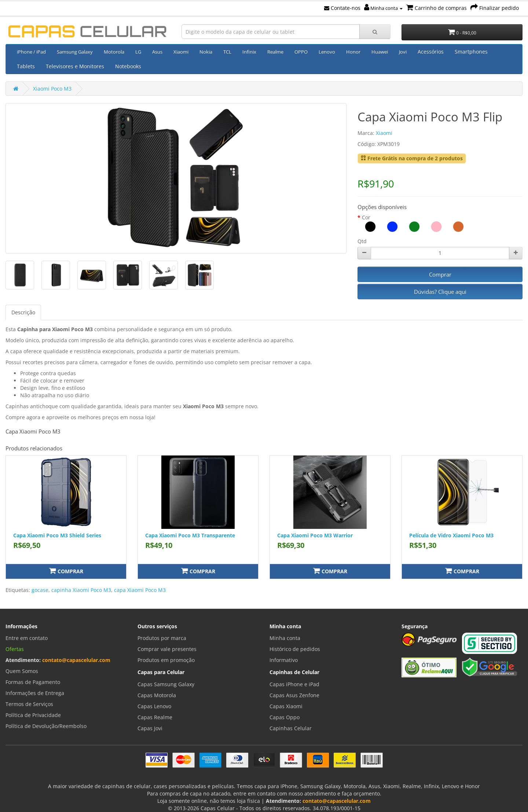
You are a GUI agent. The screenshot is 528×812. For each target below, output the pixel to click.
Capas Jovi (150, 728)
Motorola (114, 52)
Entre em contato (27, 638)
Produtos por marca (162, 638)
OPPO (301, 52)
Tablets (26, 66)
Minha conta (383, 8)
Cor (366, 217)
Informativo (284, 660)
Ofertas (15, 649)
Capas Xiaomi (286, 706)
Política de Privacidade (33, 715)
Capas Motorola (157, 695)
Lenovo (327, 52)
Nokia (206, 52)
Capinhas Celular (291, 728)
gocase (40, 590)
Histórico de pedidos (295, 649)
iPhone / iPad (31, 52)
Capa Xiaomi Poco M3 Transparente (190, 535)
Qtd (362, 241)
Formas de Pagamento (33, 682)
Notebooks (128, 66)
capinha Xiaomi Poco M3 (81, 590)
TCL (227, 52)
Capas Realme (155, 717)
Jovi (403, 52)
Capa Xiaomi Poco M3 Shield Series (57, 535)
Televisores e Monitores (75, 66)
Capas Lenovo (154, 706)
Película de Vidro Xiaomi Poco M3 (451, 535)
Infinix (249, 52)
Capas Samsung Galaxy (166, 684)
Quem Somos (22, 671)
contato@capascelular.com (76, 660)
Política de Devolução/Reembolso (46, 726)
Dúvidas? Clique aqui (440, 292)
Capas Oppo (285, 717)
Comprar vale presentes (167, 649)
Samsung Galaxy (75, 52)
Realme (275, 52)
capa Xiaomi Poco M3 (140, 590)
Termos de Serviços (29, 704)
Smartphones (471, 52)
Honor (353, 52)
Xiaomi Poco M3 (52, 89)
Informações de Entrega (35, 693)
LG (138, 52)
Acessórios (431, 52)
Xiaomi (181, 52)
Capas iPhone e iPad (294, 684)
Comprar (440, 274)
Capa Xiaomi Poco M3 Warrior (315, 535)
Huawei (380, 52)
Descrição (23, 312)
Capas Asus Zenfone (294, 695)
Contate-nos (342, 8)
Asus (157, 52)
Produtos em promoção (166, 660)
